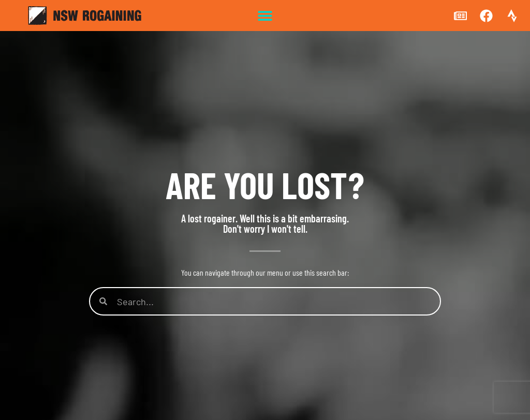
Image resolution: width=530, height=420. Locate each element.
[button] (265, 16)
